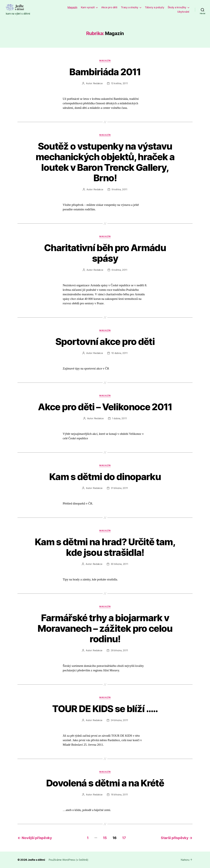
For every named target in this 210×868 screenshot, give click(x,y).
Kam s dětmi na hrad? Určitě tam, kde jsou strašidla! (105, 547)
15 (105, 838)
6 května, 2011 (119, 270)
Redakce (98, 83)
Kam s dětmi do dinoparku (105, 477)
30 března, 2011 (119, 564)
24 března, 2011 (119, 720)
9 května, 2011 (119, 189)
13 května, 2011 (119, 83)
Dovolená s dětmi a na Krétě (105, 783)
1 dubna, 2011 (119, 418)
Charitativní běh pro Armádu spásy (105, 253)
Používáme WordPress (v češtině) (68, 860)
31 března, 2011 (119, 488)
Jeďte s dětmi (36, 860)
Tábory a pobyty (155, 7)
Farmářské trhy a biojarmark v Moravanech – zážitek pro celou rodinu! (105, 628)
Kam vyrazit (88, 7)
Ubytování (183, 12)
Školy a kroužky (177, 7)
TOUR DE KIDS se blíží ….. (105, 709)
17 (124, 838)
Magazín (72, 7)
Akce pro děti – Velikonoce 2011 (105, 407)
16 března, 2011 (119, 795)
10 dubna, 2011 (119, 353)
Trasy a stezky (130, 7)
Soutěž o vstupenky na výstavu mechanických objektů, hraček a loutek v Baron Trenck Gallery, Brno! (105, 162)
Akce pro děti (109, 7)
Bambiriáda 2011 (105, 72)
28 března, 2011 (119, 650)
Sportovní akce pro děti (105, 341)
